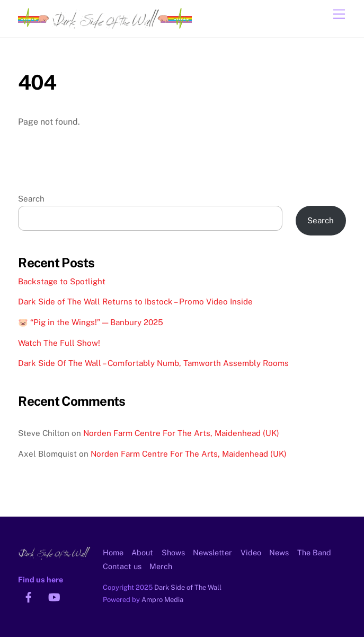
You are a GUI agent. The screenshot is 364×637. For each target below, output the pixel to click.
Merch (161, 566)
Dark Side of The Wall (188, 587)
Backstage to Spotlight (62, 281)
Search (31, 199)
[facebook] (29, 596)
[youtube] (54, 596)
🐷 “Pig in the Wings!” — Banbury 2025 (91, 322)
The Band (314, 552)
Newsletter (212, 552)
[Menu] (339, 15)
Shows (173, 552)
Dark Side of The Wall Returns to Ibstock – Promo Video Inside (135, 302)
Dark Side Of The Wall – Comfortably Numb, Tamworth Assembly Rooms (153, 363)
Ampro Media (162, 600)
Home (113, 552)
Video (251, 552)
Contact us (122, 566)
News (279, 552)
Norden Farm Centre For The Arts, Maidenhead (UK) (181, 433)
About (142, 552)
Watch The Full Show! (59, 343)
